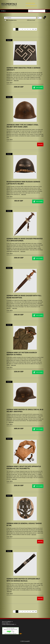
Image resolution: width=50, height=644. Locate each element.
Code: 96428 (10, 481)
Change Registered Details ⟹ (9, 624)
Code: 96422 (10, 367)
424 (33, 29)
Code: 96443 (10, 140)
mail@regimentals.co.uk (31, 6)
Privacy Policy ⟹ (6, 623)
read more (16, 81)
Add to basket (38, 88)
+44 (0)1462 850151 (30, 3)
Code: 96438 (10, 594)
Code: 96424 (10, 424)
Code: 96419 (10, 254)
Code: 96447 (10, 83)
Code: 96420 (10, 311)
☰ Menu (3, 11)
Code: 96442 (10, 197)
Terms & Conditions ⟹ (7, 622)
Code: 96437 (10, 537)
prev (14, 29)
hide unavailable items (11, 20)
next (36, 29)
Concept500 (27, 641)
